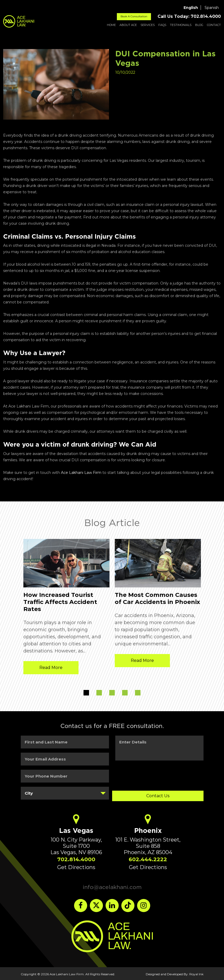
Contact (214, 25)
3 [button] (112, 693)
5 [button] (138, 693)
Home (111, 25)
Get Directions (76, 866)
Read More (51, 668)
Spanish (212, 8)
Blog (199, 25)
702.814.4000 (76, 858)
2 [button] (99, 693)
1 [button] (86, 693)
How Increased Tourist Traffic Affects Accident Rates (60, 602)
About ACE (128, 25)
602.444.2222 (148, 858)
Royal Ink (196, 973)
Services (148, 25)
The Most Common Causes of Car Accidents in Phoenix (157, 598)
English (191, 8)
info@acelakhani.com (112, 886)
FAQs (162, 25)
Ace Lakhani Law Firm (81, 473)
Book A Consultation (134, 16)
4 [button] (125, 693)
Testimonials (181, 25)
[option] (66, 608)
